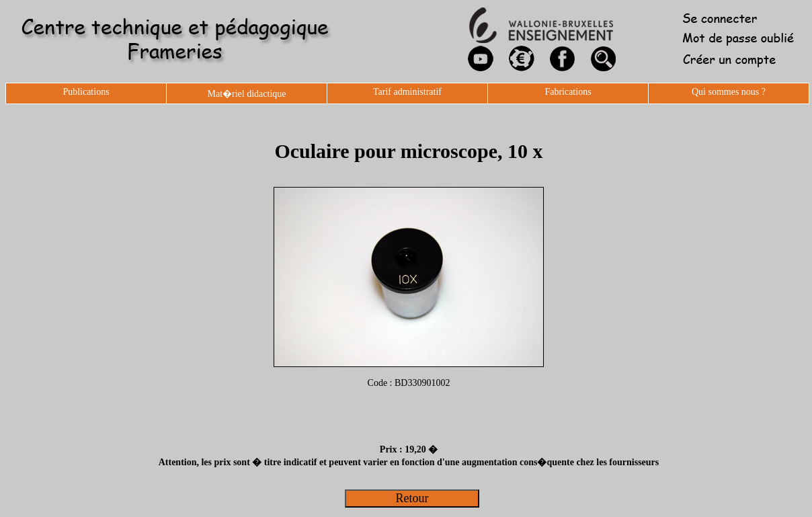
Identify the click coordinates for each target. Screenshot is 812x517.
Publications (86, 92)
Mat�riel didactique (246, 94)
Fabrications (568, 92)
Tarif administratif (407, 92)
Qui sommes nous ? (729, 92)
